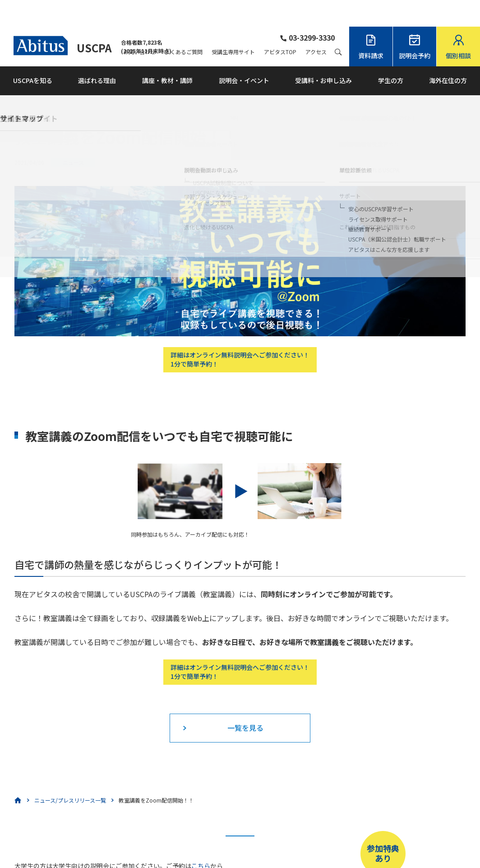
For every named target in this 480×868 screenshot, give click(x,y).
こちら (201, 839)
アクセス (316, 25)
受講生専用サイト (233, 25)
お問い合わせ (139, 25)
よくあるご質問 (184, 25)
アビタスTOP (280, 25)
